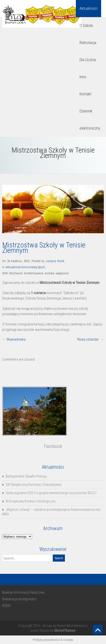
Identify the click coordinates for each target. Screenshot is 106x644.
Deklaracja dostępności (19, 599)
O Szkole (86, 26)
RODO (6, 606)
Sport (41, 267)
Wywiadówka (16, 339)
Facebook (53, 446)
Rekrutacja (88, 43)
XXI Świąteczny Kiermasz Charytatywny (34, 485)
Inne (83, 77)
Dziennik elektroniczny (90, 120)
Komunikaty (29, 267)
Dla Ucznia (88, 60)
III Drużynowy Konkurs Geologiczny (31, 501)
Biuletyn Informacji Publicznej (23, 592)
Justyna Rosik (55, 261)
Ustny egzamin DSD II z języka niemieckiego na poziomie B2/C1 (51, 493)
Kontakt (85, 94)
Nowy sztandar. (88, 339)
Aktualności (88, 8)
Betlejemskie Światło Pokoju (26, 476)
